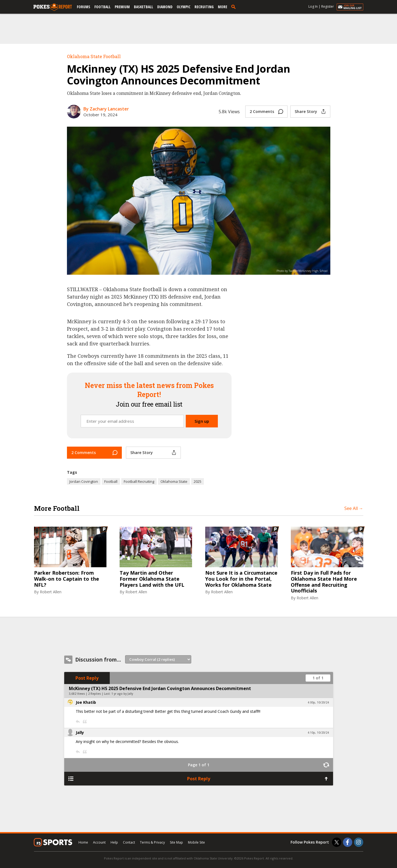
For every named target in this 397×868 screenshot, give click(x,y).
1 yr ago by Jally (122, 694)
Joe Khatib (86, 702)
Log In (313, 6)
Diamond (165, 7)
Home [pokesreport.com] (83, 842)
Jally (80, 732)
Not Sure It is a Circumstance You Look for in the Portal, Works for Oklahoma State (241, 579)
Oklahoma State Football (94, 56)
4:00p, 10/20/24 (318, 702)
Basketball (143, 7)
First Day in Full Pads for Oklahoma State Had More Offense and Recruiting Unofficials (324, 582)
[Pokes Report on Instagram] (359, 842)
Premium (122, 7)
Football (102, 7)
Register (328, 6)
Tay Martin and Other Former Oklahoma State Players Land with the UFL (152, 579)
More (223, 7)
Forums (84, 7)
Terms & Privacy (152, 842)
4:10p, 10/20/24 (318, 733)
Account (99, 842)
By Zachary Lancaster (106, 109)
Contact (129, 842)
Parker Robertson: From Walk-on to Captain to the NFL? (67, 579)
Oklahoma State (174, 481)
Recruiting (204, 7)
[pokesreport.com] (53, 7)
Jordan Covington (84, 481)
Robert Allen (51, 592)
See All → (354, 508)
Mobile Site (196, 842)
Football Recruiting (139, 481)
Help (114, 842)
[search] (235, 7)
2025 (198, 481)
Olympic (184, 7)
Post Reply (87, 678)
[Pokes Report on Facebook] (348, 842)
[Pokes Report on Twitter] (337, 842)
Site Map (176, 842)
